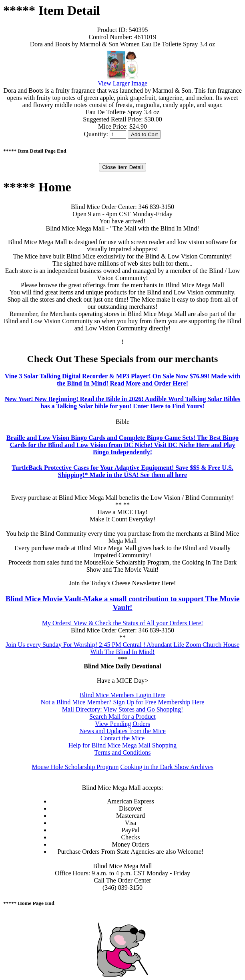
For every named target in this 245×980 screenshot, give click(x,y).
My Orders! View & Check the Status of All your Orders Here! (123, 623)
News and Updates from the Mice (122, 731)
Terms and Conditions (122, 752)
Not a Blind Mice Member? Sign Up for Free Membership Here (123, 702)
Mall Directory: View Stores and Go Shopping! (123, 709)
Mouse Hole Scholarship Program (75, 767)
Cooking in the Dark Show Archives (167, 767)
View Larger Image (122, 83)
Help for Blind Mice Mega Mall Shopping (122, 745)
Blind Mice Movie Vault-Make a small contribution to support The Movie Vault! (123, 603)
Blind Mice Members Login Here (122, 695)
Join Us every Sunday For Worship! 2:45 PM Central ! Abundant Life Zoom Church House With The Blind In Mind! (122, 648)
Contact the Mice (122, 738)
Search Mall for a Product (122, 717)
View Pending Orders (122, 724)
